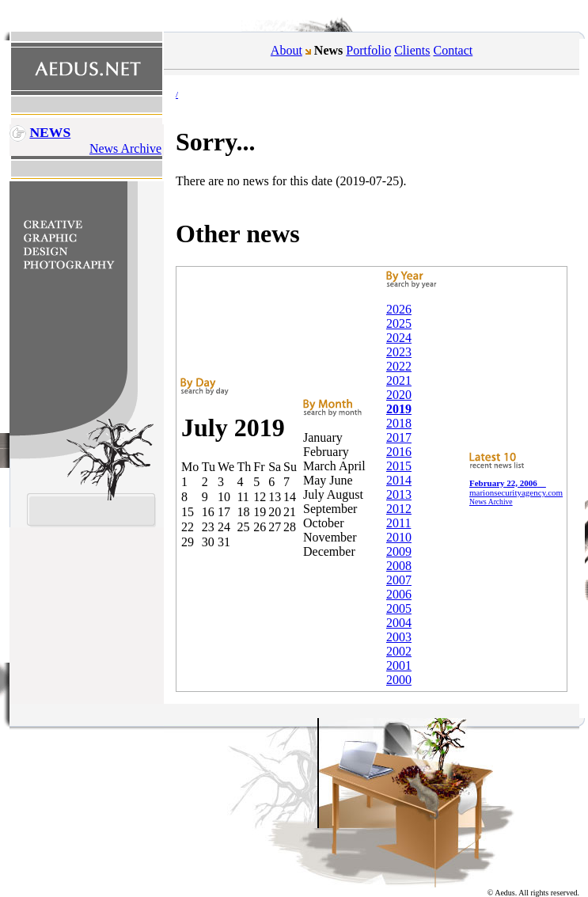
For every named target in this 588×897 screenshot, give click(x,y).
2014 (399, 480)
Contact (453, 50)
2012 (399, 509)
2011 (398, 523)
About (286, 50)
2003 (399, 637)
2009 (399, 551)
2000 (399, 680)
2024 (399, 338)
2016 (399, 452)
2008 (399, 566)
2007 (399, 580)
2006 (399, 594)
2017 (399, 437)
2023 (399, 352)
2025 (399, 323)
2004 (399, 623)
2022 (399, 366)
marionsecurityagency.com (516, 488)
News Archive (125, 148)
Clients (412, 50)
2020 (399, 395)
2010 (399, 537)
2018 (399, 423)
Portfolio (368, 50)
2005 (399, 608)
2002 (399, 651)
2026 (399, 309)
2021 (399, 380)
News (50, 132)
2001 (399, 665)
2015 (399, 466)
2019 (399, 409)
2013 (399, 494)
